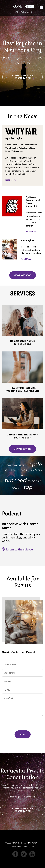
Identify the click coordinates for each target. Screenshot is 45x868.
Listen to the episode (17, 549)
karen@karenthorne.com (23, 797)
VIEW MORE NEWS (23, 275)
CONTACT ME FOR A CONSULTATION (23, 77)
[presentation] (24, 723)
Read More (11, 180)
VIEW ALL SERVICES (23, 449)
